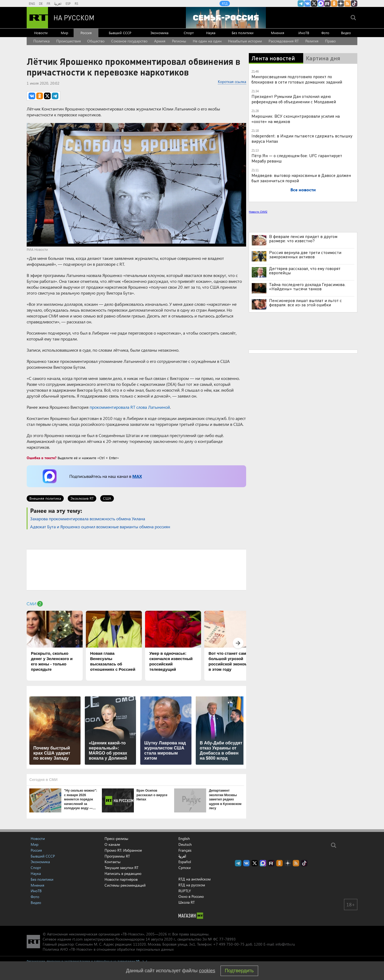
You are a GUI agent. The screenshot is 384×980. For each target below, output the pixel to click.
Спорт (189, 33)
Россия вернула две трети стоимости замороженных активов (305, 255)
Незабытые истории (245, 41)
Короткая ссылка (232, 82)
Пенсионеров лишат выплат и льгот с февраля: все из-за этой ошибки (305, 303)
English (184, 839)
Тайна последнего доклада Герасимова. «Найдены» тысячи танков (307, 287)
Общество (96, 41)
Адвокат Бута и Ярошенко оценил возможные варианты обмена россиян (100, 527)
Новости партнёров (121, 879)
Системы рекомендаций (125, 885)
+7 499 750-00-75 (229, 944)
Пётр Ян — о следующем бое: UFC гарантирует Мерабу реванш (297, 158)
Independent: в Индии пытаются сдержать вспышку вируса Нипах (302, 138)
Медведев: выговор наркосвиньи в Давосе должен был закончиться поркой (301, 178)
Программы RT (117, 856)
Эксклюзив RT (82, 498)
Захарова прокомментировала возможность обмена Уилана (88, 519)
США (107, 498)
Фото (325, 33)
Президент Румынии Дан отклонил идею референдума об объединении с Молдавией (294, 99)
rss (347, 3)
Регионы (179, 41)
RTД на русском (192, 885)
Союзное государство (129, 41)
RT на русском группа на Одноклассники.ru (334, 3)
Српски (185, 868)
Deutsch (185, 844)
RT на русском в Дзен (341, 3)
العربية (58, 3)
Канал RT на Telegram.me (301, 3)
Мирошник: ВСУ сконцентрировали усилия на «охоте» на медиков (296, 119)
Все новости (303, 190)
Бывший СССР (120, 33)
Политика (41, 41)
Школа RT (187, 902)
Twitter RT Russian (314, 3)
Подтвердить (239, 971)
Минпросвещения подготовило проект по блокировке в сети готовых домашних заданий (297, 79)
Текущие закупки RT (121, 868)
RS (76, 3)
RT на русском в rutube (327, 3)
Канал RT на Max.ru (321, 3)
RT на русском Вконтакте (307, 3)
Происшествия (69, 41)
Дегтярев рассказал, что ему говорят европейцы (305, 271)
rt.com (77, 939)
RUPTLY (185, 891)
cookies (207, 971)
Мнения (278, 33)
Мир (65, 33)
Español (185, 862)
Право (330, 41)
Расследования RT (284, 41)
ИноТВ (304, 33)
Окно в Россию (191, 896)
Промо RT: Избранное (123, 850)
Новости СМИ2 (258, 212)
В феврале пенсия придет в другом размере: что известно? (303, 239)
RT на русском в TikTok (354, 3)
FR (48, 3)
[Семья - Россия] (226, 18)
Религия (312, 41)
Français (185, 850)
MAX (137, 476)
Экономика (159, 33)
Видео (346, 33)
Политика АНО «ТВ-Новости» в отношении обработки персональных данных (108, 949)
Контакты (113, 862)
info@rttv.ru (285, 944)
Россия (86, 33)
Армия (160, 41)
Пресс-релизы (116, 838)
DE (41, 3)
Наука (211, 33)
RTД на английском (195, 879)
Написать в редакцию (123, 873)
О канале (112, 844)
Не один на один (207, 41)
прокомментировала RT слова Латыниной (130, 407)
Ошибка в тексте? (42, 458)
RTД (225, 3)
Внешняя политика (45, 498)
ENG (32, 3)
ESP (68, 3)
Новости (41, 33)
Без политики (243, 33)
